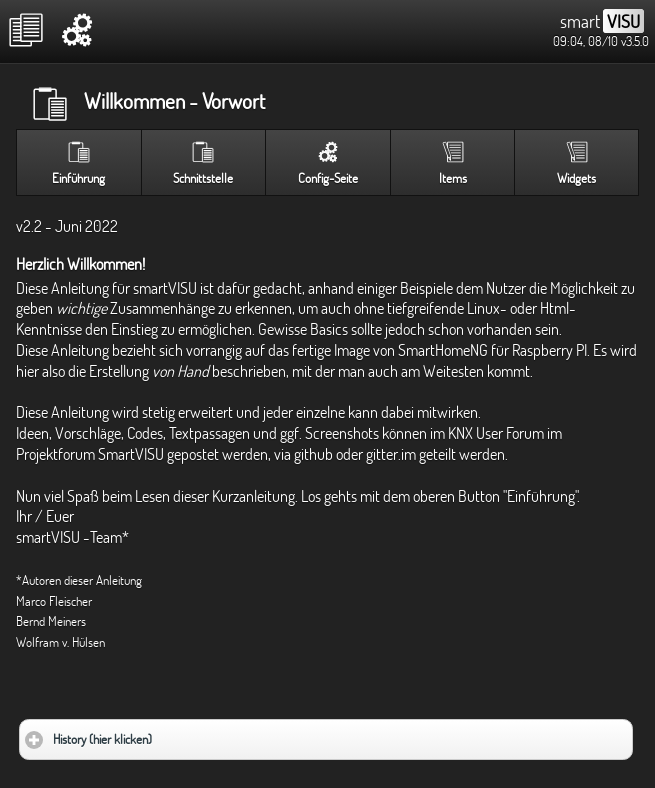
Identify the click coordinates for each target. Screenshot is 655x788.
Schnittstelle (203, 178)
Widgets (576, 178)
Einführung (78, 178)
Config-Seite (328, 178)
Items (453, 178)
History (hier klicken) (161, 733)
